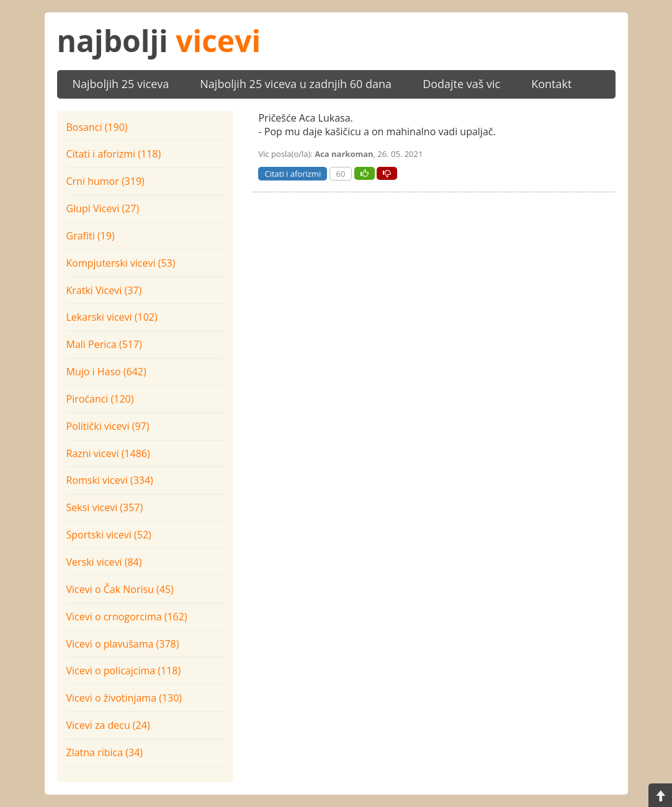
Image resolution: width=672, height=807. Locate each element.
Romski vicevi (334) (110, 480)
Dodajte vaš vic (461, 84)
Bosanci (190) (97, 127)
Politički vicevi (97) (108, 426)
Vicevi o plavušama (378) (123, 644)
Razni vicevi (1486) (108, 453)
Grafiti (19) (91, 236)
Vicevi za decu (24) (108, 725)
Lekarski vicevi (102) (112, 317)
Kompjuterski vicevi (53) (121, 263)
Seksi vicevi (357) (105, 507)
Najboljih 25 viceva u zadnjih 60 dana (296, 84)
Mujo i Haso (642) (106, 372)
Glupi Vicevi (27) (103, 208)
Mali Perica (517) (104, 344)
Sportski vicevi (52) (109, 535)
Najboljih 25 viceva (121, 84)
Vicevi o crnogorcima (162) (127, 617)
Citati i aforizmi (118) (114, 154)
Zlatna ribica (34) (105, 752)
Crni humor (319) (105, 181)
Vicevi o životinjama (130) (124, 698)
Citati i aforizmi (293, 174)
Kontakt (551, 84)
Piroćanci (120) (100, 399)
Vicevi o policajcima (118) (124, 671)
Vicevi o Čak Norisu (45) (120, 589)
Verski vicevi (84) (104, 562)
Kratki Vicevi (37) (104, 290)
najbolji (159, 41)
